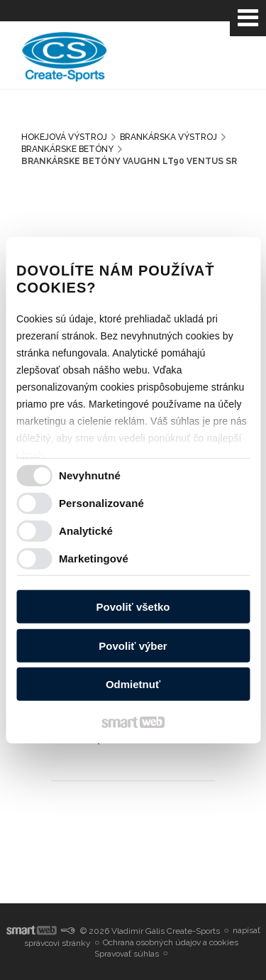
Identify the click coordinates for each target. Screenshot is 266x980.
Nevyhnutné (90, 475)
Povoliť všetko (133, 607)
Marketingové (94, 558)
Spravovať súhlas (127, 954)
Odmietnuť (133, 684)
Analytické (86, 530)
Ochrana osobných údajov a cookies (171, 942)
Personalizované (101, 502)
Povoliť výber (133, 645)
